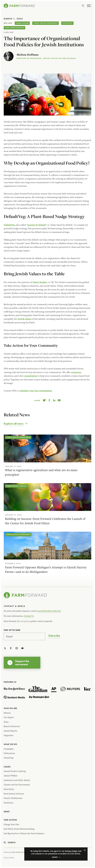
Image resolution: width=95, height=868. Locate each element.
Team (6, 722)
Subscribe (54, 636)
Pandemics (9, 803)
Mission (7, 713)
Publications (9, 753)
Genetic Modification (13, 798)
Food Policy (67, 23)
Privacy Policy (71, 851)
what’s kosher (40, 282)
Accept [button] (56, 857)
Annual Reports (10, 731)
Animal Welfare (22, 23)
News (7, 812)
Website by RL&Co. (9, 857)
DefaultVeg (9, 225)
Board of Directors (12, 726)
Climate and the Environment (45, 23)
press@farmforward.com (49, 611)
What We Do (10, 744)
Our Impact (9, 717)
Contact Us (29, 616)
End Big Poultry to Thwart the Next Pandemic (24, 833)
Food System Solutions (14, 28)
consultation (31, 376)
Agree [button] (85, 850)
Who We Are (10, 708)
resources (76, 372)
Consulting (9, 758)
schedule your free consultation (36, 391)
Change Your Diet (11, 824)
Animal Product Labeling (16, 486)
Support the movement (22, 663)
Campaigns (9, 749)
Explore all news (14, 424)
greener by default (37, 225)
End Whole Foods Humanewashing (19, 829)
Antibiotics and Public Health (17, 780)
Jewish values (24, 319)
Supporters (9, 735)
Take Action (10, 820)
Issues (7, 767)
